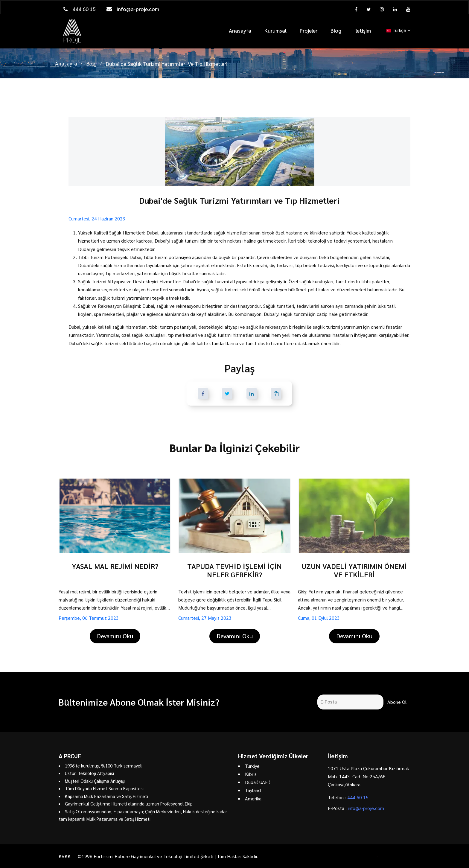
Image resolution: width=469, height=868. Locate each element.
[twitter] (369, 9)
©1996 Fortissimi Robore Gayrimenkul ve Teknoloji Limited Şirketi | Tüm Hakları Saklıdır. (168, 856)
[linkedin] (395, 9)
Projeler (309, 30)
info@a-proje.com (133, 9)
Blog (336, 30)
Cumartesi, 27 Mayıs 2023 (205, 618)
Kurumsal (275, 30)
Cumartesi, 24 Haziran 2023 (97, 218)
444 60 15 (80, 9)
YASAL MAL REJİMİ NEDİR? (115, 566)
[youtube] (408, 9)
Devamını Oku (115, 636)
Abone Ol (397, 702)
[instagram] (382, 9)
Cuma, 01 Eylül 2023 (319, 618)
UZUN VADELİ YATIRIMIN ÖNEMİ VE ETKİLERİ (354, 570)
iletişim (363, 30)
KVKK (65, 856)
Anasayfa (240, 30)
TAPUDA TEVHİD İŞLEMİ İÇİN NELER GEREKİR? (234, 570)
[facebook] (356, 9)
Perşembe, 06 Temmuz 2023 (89, 618)
